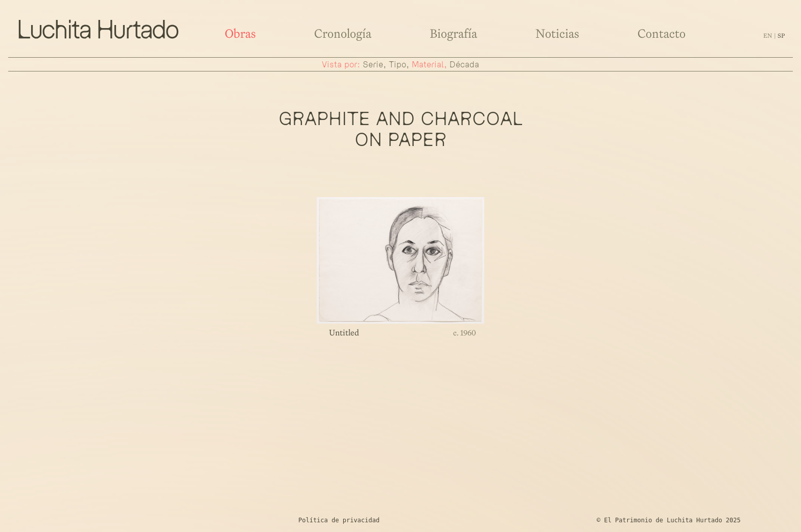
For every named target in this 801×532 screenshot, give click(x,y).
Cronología (343, 33)
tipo (397, 64)
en (769, 35)
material (428, 64)
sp (781, 35)
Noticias (557, 33)
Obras (240, 33)
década (464, 64)
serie (373, 64)
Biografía (453, 33)
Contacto (662, 33)
